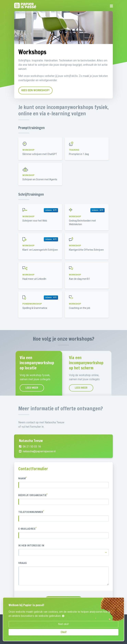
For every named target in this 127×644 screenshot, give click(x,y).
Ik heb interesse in (31, 546)
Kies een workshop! (35, 90)
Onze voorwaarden (26, 631)
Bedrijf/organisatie (33, 495)
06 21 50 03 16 (30, 461)
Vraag (23, 563)
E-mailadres (27, 529)
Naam (23, 478)
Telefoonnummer (31, 512)
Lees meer (64, 388)
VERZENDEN (64, 600)
